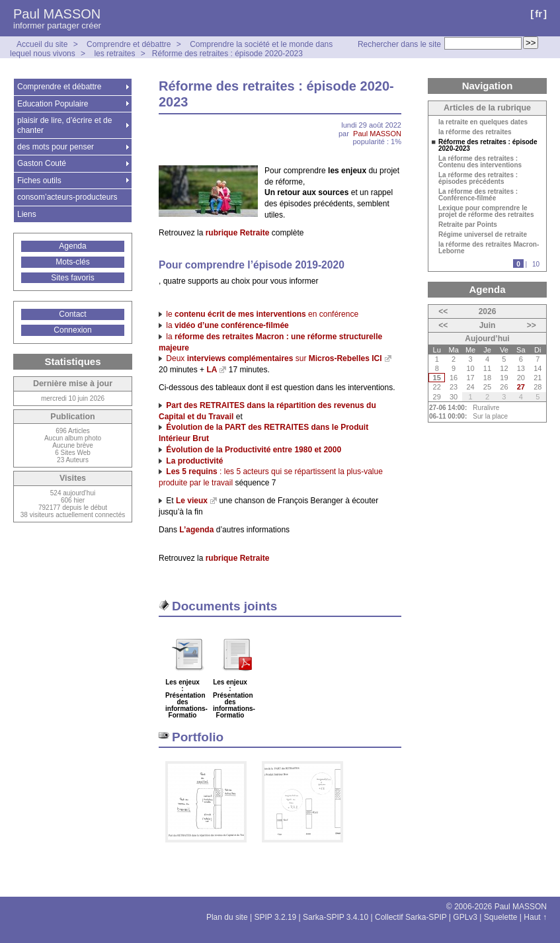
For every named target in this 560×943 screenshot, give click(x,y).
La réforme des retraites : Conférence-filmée (478, 195)
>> (532, 325)
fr (539, 14)
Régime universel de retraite (483, 235)
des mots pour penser (56, 147)
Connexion (72, 330)
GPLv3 (465, 917)
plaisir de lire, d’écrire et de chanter (64, 125)
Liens (27, 214)
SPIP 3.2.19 (275, 917)
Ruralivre (486, 408)
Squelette (501, 917)
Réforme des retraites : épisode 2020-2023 (227, 54)
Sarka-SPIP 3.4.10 (336, 917)
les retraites (114, 54)
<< (443, 311)
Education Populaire (53, 104)
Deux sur (274, 358)
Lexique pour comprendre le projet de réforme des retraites (486, 212)
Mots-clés (72, 262)
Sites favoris (72, 278)
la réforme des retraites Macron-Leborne (489, 248)
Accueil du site (42, 44)
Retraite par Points (468, 225)
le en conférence (262, 314)
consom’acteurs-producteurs (67, 197)
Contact (72, 314)
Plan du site (227, 917)
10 (536, 264)
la (227, 325)
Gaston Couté (42, 163)
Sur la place (490, 416)
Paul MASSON (57, 14)
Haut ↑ (535, 917)
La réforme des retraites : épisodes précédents (478, 179)
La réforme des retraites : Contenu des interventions (480, 162)
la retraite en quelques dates (483, 122)
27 (521, 387)
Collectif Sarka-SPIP (411, 917)
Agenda (72, 246)
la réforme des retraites (475, 132)
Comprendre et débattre (129, 44)
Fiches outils (39, 181)
